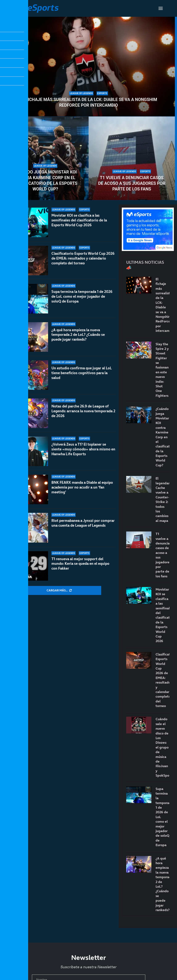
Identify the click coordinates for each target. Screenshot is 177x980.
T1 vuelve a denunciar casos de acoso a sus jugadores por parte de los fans (132, 183)
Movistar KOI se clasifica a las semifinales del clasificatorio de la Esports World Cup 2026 (79, 220)
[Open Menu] (161, 8)
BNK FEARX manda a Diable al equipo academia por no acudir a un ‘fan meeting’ (82, 487)
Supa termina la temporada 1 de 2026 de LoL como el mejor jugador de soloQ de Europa (82, 297)
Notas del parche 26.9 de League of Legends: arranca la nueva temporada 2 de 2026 (83, 418)
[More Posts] (59, 591)
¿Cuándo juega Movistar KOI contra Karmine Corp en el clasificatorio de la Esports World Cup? (45, 180)
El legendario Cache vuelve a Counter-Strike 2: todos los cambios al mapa (163, 499)
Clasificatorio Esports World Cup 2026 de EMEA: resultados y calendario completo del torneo (83, 258)
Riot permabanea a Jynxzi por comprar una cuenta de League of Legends (83, 523)
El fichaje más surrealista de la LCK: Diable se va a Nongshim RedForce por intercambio (89, 102)
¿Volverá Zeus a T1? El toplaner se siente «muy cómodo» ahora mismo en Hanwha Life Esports (83, 453)
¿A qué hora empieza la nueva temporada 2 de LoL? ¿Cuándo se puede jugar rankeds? (78, 339)
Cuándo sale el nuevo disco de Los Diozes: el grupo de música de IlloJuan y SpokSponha (163, 747)
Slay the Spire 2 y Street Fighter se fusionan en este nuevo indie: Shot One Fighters (162, 370)
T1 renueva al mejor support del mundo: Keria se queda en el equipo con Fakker (80, 564)
